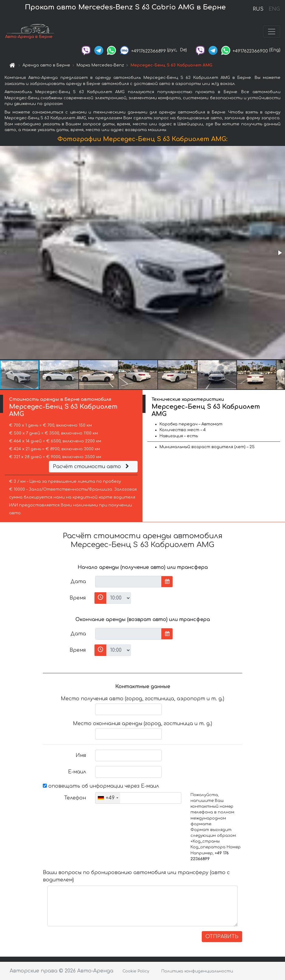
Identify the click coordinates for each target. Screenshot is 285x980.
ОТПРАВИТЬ (222, 937)
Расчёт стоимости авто (92, 467)
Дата (78, 582)
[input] (128, 582)
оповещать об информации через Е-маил (101, 786)
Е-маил (77, 772)
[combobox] (108, 798)
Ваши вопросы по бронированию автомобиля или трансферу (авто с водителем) (136, 876)
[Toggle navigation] (272, 32)
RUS (258, 9)
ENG (274, 9)
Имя (81, 755)
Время (78, 598)
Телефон (75, 798)
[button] (280, 253)
